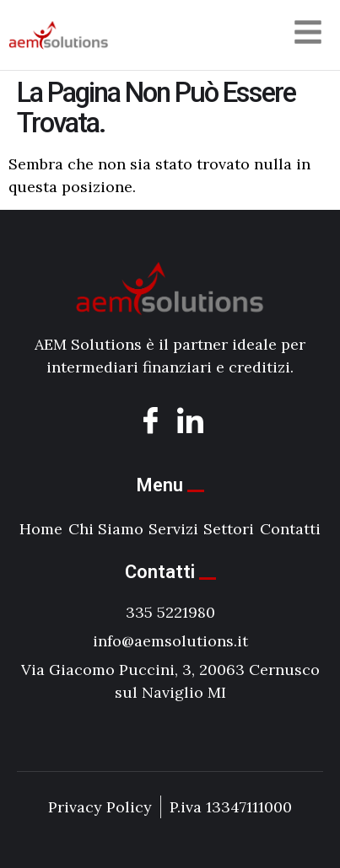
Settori (229, 529)
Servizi (173, 529)
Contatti (290, 529)
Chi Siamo (106, 529)
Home (41, 529)
